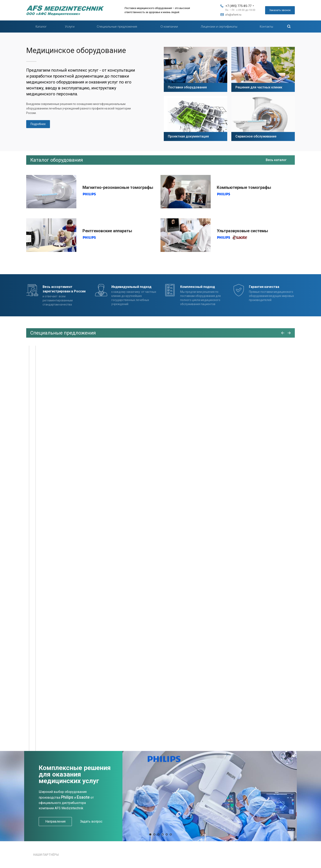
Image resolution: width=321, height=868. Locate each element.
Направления (55, 821)
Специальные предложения (117, 26)
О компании (169, 26)
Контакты (266, 26)
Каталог (41, 26)
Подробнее (38, 124)
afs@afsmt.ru (233, 15)
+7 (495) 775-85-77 (238, 6)
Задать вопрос (91, 821)
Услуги (70, 26)
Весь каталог (276, 160)
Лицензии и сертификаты (219, 26)
